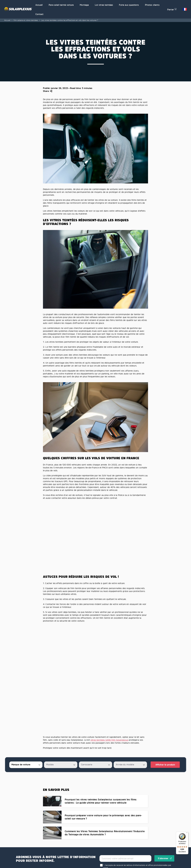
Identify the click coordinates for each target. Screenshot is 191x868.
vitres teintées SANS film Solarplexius (109, 740)
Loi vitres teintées (104, 5)
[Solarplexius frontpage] (18, 9)
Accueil (39, 5)
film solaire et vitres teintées (26, 20)
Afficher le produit (165, 765)
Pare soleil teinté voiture (61, 5)
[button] (185, 9)
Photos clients (152, 5)
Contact (39, 14)
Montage (84, 5)
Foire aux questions (129, 5)
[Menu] (187, 833)
